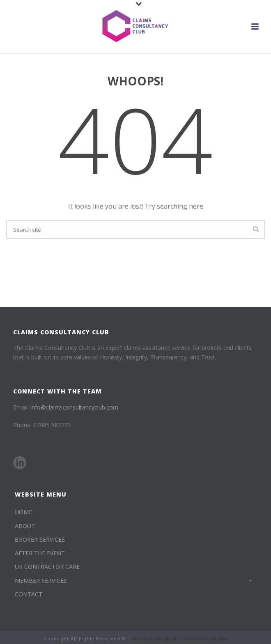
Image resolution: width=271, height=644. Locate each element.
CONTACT (29, 594)
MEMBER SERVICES (41, 581)
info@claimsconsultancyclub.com (74, 407)
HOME (23, 512)
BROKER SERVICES (40, 539)
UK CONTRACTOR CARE (47, 567)
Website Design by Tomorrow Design (180, 638)
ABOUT (25, 526)
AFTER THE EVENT (40, 553)
